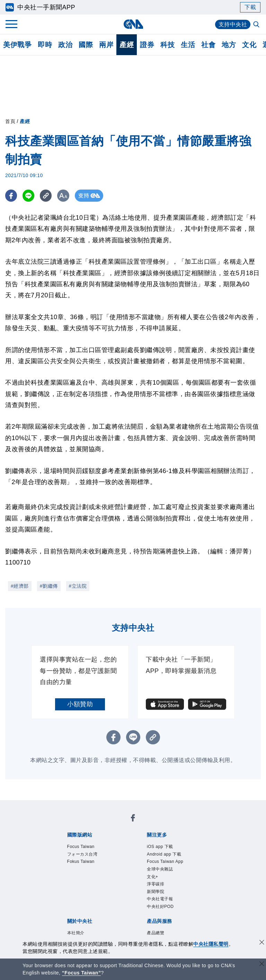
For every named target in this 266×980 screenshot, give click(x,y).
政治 (65, 45)
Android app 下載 (164, 854)
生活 (188, 45)
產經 (127, 45)
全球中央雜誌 (160, 869)
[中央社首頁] (133, 24)
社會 (208, 45)
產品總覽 (156, 933)
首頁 (10, 121)
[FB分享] (11, 196)
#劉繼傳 (49, 586)
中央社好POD (160, 907)
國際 (86, 45)
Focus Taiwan (81, 847)
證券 (147, 45)
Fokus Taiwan (81, 861)
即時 (45, 45)
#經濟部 (20, 586)
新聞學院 (156, 892)
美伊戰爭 (17, 45)
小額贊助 (80, 704)
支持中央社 (233, 24)
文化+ (153, 877)
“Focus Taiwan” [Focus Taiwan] (82, 973)
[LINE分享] (29, 196)
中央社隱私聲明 (211, 944)
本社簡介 (76, 933)
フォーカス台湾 (82, 854)
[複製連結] (47, 196)
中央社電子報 (160, 899)
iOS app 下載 (160, 847)
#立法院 (78, 586)
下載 (250, 7)
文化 (249, 45)
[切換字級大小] (64, 196)
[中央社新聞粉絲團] (133, 819)
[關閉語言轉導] (262, 965)
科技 (167, 45)
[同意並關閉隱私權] (262, 943)
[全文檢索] (257, 25)
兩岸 (106, 45)
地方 (229, 45)
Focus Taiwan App (165, 861)
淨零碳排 (156, 884)
